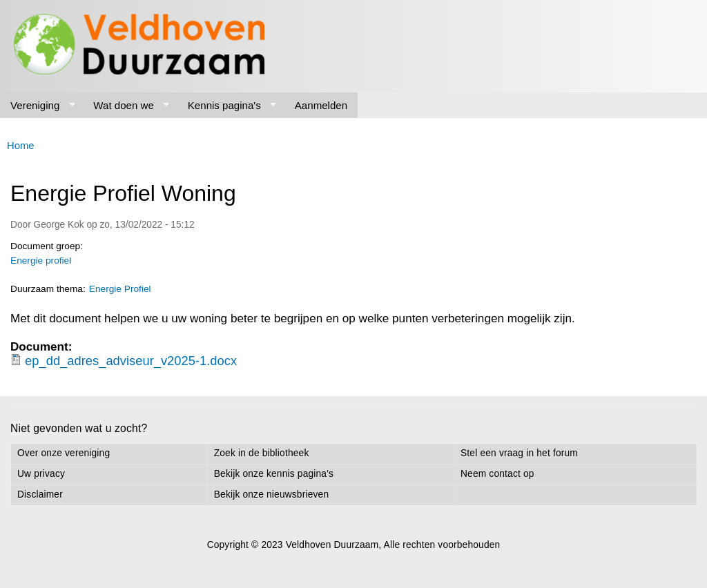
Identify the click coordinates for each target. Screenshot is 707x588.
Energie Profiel (120, 289)
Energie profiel (41, 261)
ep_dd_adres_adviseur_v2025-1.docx (131, 361)
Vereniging (38, 106)
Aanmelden (321, 105)
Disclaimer (40, 494)
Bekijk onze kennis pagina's (274, 474)
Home (21, 146)
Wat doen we (126, 106)
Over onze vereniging (64, 453)
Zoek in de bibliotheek (262, 453)
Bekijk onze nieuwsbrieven (271, 494)
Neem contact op (497, 474)
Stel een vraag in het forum (519, 453)
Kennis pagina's (227, 106)
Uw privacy (41, 474)
